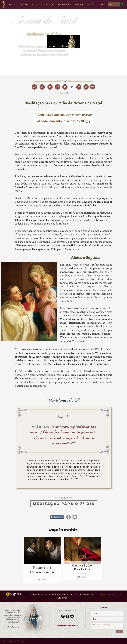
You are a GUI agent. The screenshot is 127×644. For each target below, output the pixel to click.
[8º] (86, 87)
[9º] (93, 87)
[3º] (50, 87)
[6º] (72, 87)
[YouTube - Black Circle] (72, 616)
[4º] (58, 87)
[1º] (34, 87)
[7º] (79, 87)
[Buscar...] (112, 4)
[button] (67, 625)
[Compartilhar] (57, 517)
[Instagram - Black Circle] (63, 616)
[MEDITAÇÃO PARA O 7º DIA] (64, 504)
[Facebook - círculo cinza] (68, 517)
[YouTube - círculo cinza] (75, 517)
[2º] (42, 87)
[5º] (65, 87)
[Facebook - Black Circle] (67, 616)
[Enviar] (120, 631)
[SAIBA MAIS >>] (42, 580)
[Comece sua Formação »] (110, 595)
